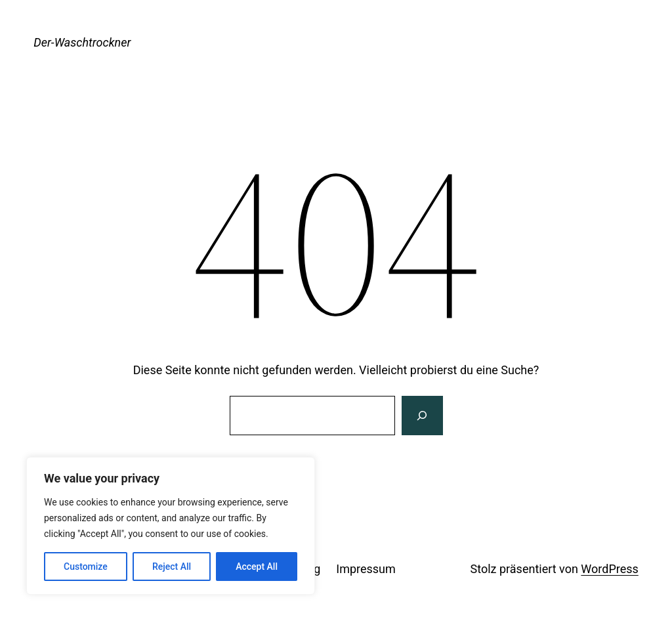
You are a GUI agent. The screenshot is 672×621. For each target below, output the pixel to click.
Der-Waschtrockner (82, 42)
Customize (86, 567)
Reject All (172, 567)
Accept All (257, 567)
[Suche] (422, 416)
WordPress (609, 569)
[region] (171, 526)
